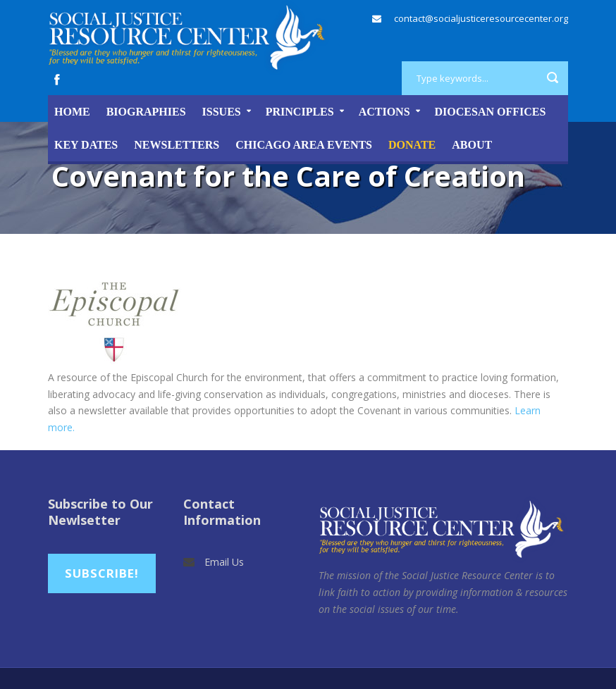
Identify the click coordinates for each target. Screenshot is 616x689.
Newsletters (177, 145)
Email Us (224, 562)
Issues (222, 112)
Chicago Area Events (304, 145)
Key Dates (86, 145)
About (472, 145)
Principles (300, 112)
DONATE (412, 145)
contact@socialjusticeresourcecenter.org (481, 18)
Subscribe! (102, 573)
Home (72, 112)
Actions (384, 112)
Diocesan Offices (491, 112)
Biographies (146, 112)
